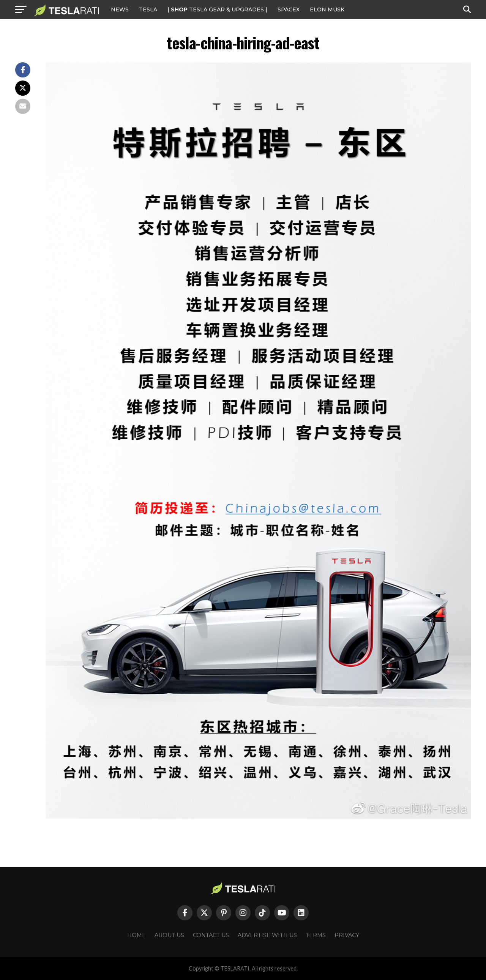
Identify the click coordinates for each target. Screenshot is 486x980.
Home (136, 935)
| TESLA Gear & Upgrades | (217, 9)
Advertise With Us (267, 935)
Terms (316, 935)
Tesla (148, 9)
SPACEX (289, 9)
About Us (169, 935)
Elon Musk (327, 9)
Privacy (347, 935)
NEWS (120, 9)
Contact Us (211, 935)
